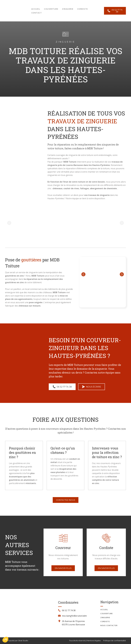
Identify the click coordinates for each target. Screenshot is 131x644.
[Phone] (59, 610)
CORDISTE (83, 9)
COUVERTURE (51, 9)
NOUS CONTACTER (109, 625)
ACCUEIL (36, 9)
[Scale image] (24, 223)
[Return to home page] (15, 11)
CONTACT (37, 13)
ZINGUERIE (68, 9)
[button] (115, 11)
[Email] (59, 616)
